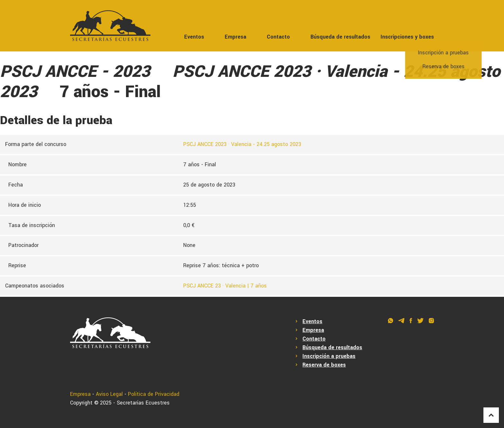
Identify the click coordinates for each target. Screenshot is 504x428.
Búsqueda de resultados (340, 37)
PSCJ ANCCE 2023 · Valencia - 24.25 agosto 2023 (242, 144)
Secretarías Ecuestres (143, 403)
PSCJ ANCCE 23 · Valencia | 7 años (225, 286)
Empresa (235, 37)
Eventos (194, 37)
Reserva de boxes (324, 365)
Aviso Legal (109, 394)
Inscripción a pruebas (329, 356)
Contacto (278, 37)
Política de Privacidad (154, 394)
